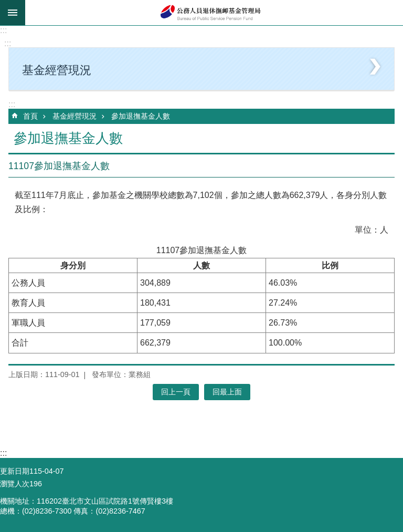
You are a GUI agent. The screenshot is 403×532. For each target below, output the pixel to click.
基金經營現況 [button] (57, 70)
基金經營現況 (75, 116)
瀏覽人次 (15, 484)
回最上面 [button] (227, 392)
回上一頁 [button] (176, 392)
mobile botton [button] (13, 13)
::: (3, 30)
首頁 (30, 116)
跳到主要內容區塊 (6, 6)
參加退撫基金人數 (141, 116)
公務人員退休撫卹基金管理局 (214, 13)
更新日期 (15, 471)
